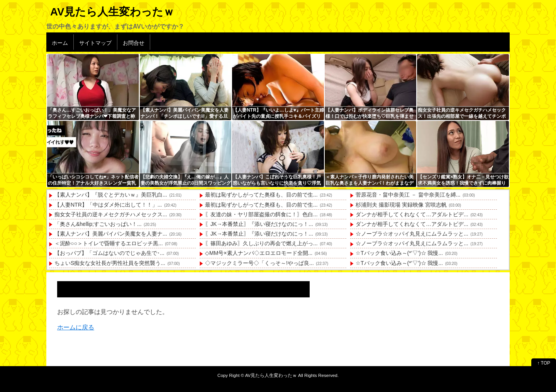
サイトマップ (95, 43)
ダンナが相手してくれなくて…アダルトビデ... (412, 214)
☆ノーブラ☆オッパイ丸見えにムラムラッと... (412, 234)
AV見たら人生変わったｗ (112, 12)
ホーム (60, 43)
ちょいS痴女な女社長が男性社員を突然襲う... (110, 263)
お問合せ (134, 43)
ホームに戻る (76, 327)
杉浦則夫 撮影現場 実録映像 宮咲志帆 (401, 205)
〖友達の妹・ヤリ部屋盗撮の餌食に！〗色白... (261, 214)
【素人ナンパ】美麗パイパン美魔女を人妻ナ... (111, 234)
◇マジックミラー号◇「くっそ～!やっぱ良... (259, 263)
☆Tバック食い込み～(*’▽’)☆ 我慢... (399, 253)
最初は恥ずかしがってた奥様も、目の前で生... (261, 195)
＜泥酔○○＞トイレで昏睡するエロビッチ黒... (109, 243)
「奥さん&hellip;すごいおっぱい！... (98, 224)
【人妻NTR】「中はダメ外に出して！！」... (108, 205)
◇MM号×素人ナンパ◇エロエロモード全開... (259, 253)
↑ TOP (544, 363)
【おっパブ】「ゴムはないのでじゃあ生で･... (109, 253)
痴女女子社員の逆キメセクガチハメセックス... (111, 214)
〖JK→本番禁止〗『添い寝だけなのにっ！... (259, 224)
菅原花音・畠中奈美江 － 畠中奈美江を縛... (408, 195)
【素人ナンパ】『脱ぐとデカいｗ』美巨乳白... (111, 195)
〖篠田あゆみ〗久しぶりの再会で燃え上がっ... (261, 243)
